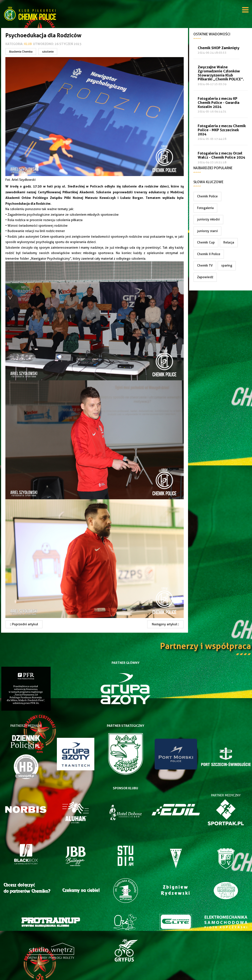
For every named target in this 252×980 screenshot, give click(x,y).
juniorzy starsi (207, 231)
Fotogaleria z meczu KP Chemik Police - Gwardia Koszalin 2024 (219, 103)
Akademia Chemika (21, 51)
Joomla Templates (126, 977)
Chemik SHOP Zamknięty (219, 48)
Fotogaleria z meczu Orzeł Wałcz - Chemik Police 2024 (221, 155)
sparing (227, 265)
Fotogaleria (205, 208)
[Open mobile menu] (245, 11)
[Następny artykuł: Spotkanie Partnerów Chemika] (165, 624)
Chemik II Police (209, 254)
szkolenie (48, 51)
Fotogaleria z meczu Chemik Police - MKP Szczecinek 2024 (222, 130)
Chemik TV (205, 265)
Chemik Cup (206, 242)
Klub (28, 44)
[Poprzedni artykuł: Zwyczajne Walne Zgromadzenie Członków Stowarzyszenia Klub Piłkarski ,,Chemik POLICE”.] (24, 624)
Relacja (229, 242)
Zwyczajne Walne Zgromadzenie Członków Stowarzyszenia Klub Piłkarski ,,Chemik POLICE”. (221, 73)
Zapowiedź (205, 277)
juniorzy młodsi (208, 219)
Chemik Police (207, 196)
